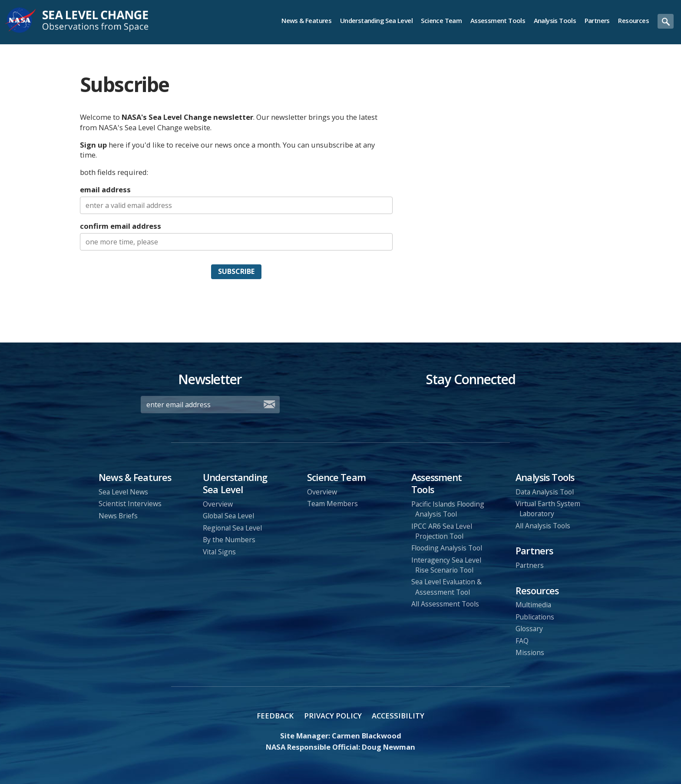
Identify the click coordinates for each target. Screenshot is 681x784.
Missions (530, 652)
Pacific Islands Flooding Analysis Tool (448, 509)
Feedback (275, 716)
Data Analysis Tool (545, 492)
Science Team (441, 20)
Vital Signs (219, 552)
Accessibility (398, 716)
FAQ (522, 641)
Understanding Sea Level (376, 20)
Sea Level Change (93, 20)
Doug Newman (388, 747)
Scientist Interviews (130, 504)
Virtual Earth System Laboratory (548, 509)
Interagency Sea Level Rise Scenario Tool (446, 565)
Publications (535, 617)
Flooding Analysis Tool (447, 548)
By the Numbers (229, 540)
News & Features (306, 20)
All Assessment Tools (445, 604)
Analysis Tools (555, 20)
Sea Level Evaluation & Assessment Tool (446, 587)
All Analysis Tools (543, 526)
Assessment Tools (498, 20)
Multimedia (533, 605)
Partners (597, 20)
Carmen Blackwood (367, 736)
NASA (21, 20)
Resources (633, 20)
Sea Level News (123, 492)
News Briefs (118, 516)
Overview (218, 504)
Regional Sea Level (232, 528)
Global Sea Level (228, 516)
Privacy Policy (333, 716)
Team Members (332, 504)
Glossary (529, 629)
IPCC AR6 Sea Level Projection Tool (442, 531)
